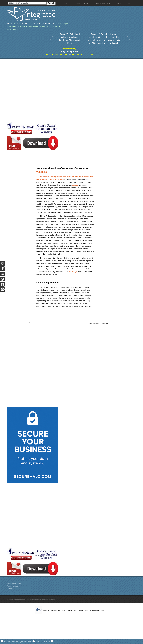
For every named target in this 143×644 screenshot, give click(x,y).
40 (78, 54)
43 (92, 54)
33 (47, 54)
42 (87, 54)
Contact (10, 589)
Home (10, 24)
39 (73, 54)
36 (61, 54)
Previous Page (11, 642)
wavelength (73, 272)
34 (52, 54)
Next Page (45, 642)
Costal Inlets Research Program (36, 24)
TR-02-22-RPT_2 (69, 48)
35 (56, 54)
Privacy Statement (14, 584)
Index (30, 642)
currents (75, 185)
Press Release (13, 586)
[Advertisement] (35, 90)
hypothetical (59, 180)
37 (66, 54)
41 (82, 54)
